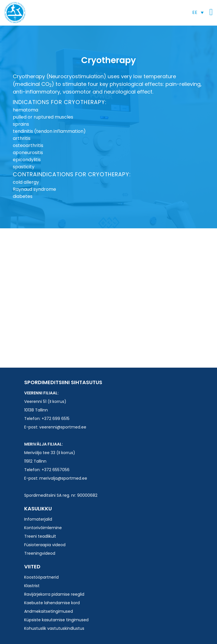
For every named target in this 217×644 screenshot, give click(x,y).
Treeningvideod (40, 553)
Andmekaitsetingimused (49, 611)
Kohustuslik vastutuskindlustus (54, 628)
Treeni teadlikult (40, 536)
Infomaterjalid (38, 519)
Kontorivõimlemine (43, 528)
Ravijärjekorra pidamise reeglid (54, 594)
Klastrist (32, 586)
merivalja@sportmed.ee (63, 478)
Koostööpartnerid (41, 577)
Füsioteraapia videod (45, 545)
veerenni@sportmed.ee (63, 427)
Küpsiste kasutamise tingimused (56, 620)
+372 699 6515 (56, 419)
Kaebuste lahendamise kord (52, 603)
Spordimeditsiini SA (15, 13)
